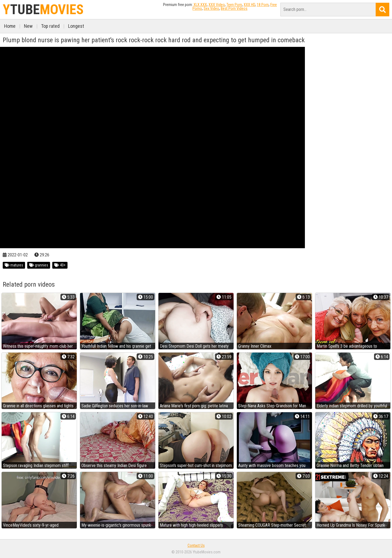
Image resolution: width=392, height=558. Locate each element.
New (28, 26)
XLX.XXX (200, 5)
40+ (60, 265)
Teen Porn (234, 5)
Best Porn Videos (234, 8)
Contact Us (196, 545)
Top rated (50, 26)
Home (10, 26)
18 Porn (263, 5)
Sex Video (211, 8)
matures (14, 265)
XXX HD (249, 5)
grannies (39, 265)
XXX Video (217, 5)
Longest (76, 26)
